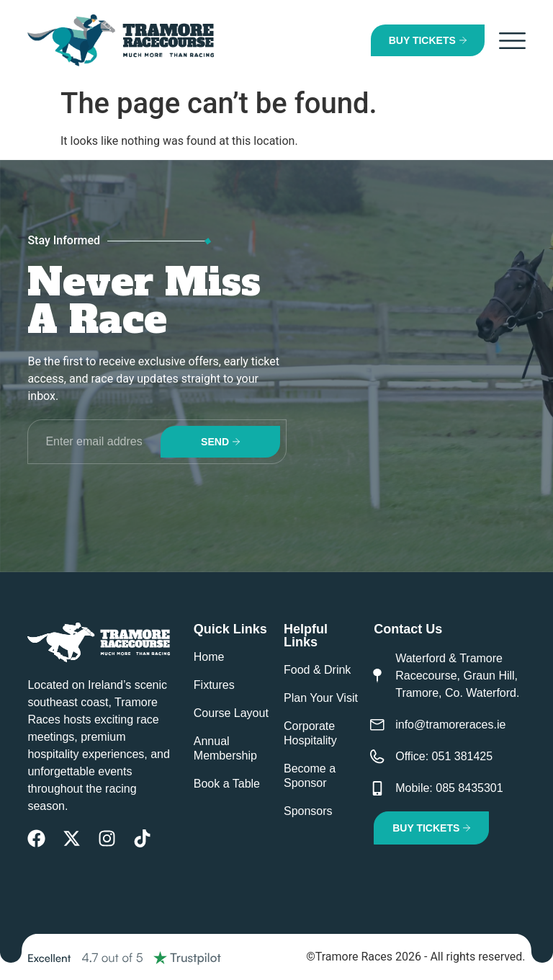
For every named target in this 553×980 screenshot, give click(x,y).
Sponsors (308, 811)
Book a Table (227, 784)
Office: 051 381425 (444, 756)
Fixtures (214, 685)
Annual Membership (225, 748)
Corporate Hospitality (310, 733)
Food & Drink (317, 670)
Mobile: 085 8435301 (449, 788)
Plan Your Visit (321, 698)
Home (209, 657)
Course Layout (231, 713)
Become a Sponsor (310, 776)
